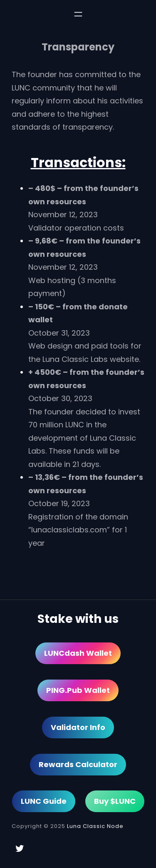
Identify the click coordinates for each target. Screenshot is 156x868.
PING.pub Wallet (78, 690)
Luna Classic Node (95, 826)
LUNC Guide (44, 801)
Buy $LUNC (115, 801)
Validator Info (78, 727)
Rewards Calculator (78, 764)
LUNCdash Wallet (78, 653)
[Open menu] (78, 14)
